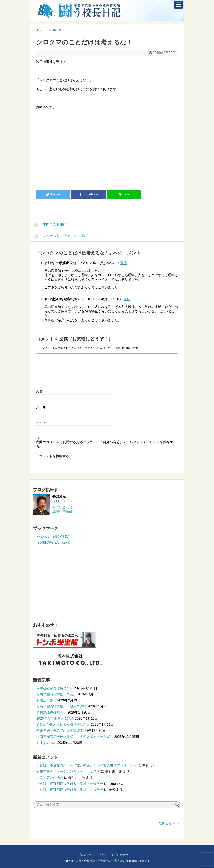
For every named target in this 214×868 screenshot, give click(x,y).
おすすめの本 (46, 743)
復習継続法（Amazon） (54, 542)
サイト (41, 423)
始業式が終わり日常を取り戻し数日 (63, 725)
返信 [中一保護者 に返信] (124, 263)
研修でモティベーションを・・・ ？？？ (68, 771)
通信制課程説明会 (51, 712)
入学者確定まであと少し (55, 688)
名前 (39, 392)
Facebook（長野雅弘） (54, 536)
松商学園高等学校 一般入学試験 (61, 706)
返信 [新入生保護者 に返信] (127, 299)
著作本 (103, 855)
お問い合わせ (124, 855)
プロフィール (62, 501)
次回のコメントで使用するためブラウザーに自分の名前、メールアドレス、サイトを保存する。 (104, 444)
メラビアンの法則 (50, 777)
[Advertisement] (71, 152)
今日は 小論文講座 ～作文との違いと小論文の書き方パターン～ (87, 765)
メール (41, 407)
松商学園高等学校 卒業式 (56, 694)
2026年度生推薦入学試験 (55, 718)
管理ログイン (169, 824)
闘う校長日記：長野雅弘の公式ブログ (102, 861)
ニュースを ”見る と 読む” (61, 236)
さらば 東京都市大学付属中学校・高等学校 (70, 784)
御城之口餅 (46, 700)
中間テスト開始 (50, 225)
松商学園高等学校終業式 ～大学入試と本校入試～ (75, 737)
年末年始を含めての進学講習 (58, 731)
